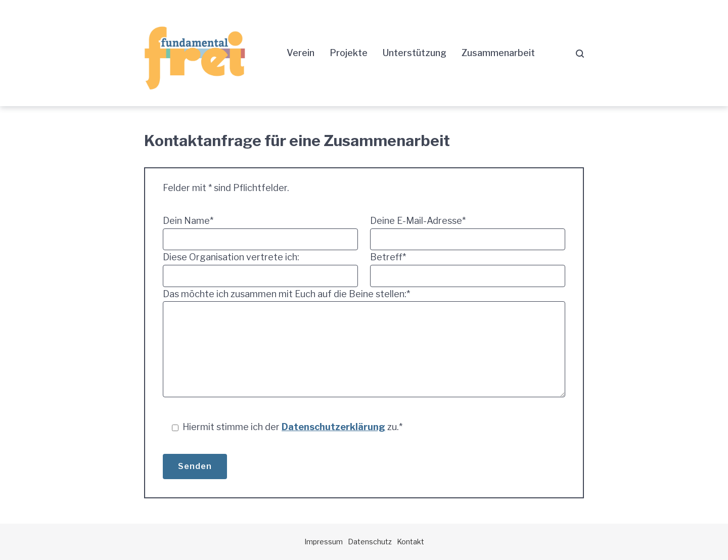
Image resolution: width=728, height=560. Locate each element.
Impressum (324, 542)
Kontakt (411, 542)
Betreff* (468, 269)
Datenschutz (370, 542)
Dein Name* (260, 233)
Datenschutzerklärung (333, 427)
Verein (301, 53)
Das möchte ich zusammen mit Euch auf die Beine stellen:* (364, 345)
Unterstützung (415, 53)
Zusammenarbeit (498, 53)
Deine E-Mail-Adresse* (468, 233)
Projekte (349, 53)
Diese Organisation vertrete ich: (260, 269)
